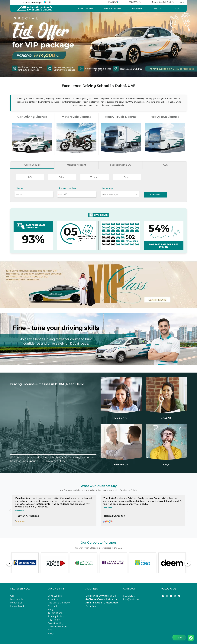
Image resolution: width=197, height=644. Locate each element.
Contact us (54, 606)
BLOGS (157, 8)
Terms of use (55, 613)
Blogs (51, 633)
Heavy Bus (16, 603)
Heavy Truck (17, 606)
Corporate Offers (58, 627)
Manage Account (76, 165)
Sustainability (56, 623)
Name (19, 188)
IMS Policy (54, 620)
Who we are (55, 596)
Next (186, 510)
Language (108, 188)
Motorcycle (17, 599)
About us (53, 599)
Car (12, 596)
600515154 (135, 2)
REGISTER (137, 9)
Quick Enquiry (32, 165)
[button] (60, 194)
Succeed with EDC (121, 165)
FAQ (50, 609)
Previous (11, 510)
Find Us (113, 2)
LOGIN (176, 8)
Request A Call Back (163, 2)
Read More (19, 511)
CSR (50, 630)
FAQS (165, 165)
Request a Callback (59, 603)
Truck (94, 177)
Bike (62, 177)
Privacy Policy (56, 616)
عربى (182, 2)
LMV (29, 177)
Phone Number (68, 188)
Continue (155, 195)
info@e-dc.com (132, 599)
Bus (126, 177)
